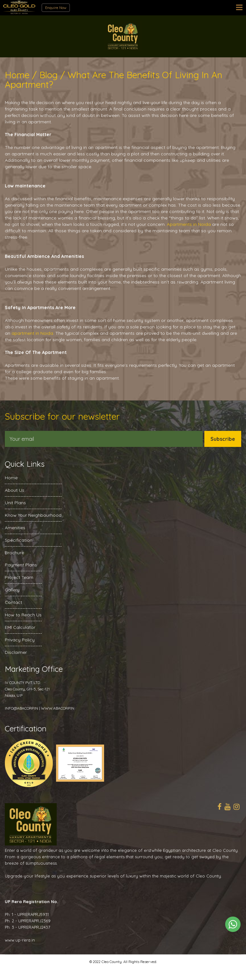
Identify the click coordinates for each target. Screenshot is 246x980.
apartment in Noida (32, 333)
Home (11, 478)
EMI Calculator (20, 627)
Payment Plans (21, 565)
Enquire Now (56, 8)
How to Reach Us (23, 615)
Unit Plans (15, 503)
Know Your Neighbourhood (33, 515)
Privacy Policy (20, 640)
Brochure (14, 553)
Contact (13, 602)
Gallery (12, 590)
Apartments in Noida (189, 224)
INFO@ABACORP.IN (21, 708)
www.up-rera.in (20, 940)
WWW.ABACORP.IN (58, 708)
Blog (49, 75)
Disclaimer (16, 652)
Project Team (19, 577)
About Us (15, 490)
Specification (19, 540)
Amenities (15, 528)
